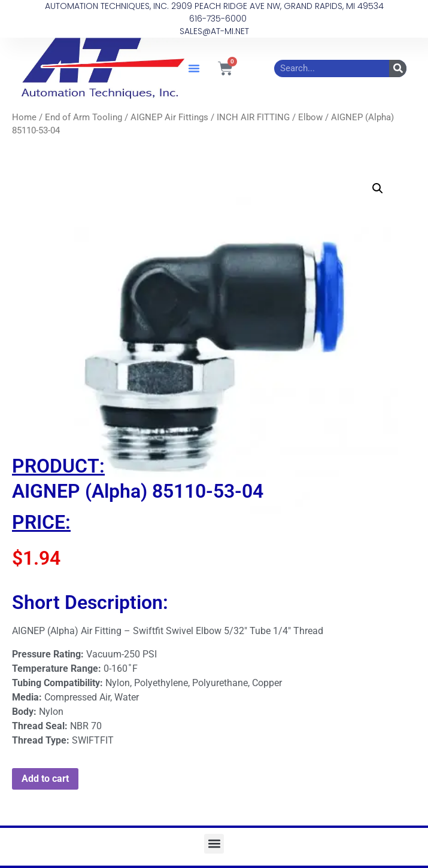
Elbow (310, 117)
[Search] (398, 68)
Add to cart (45, 779)
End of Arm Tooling (84, 117)
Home (24, 117)
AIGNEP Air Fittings (169, 117)
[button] (194, 68)
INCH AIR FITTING (253, 117)
